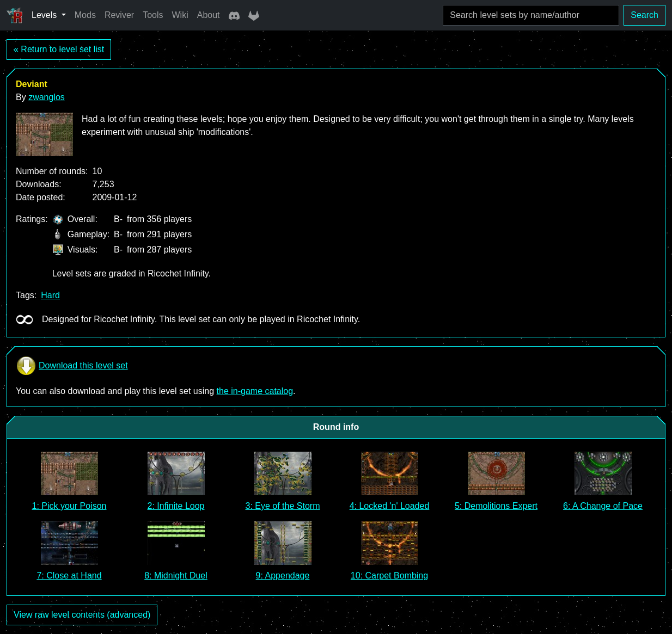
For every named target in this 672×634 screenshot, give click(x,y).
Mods (85, 15)
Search (644, 15)
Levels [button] (45, 15)
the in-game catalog (255, 391)
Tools (153, 15)
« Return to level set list (59, 49)
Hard (50, 295)
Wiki (180, 15)
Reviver (119, 15)
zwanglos (47, 97)
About (209, 15)
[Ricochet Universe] (15, 15)
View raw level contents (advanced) (82, 615)
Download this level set (72, 366)
